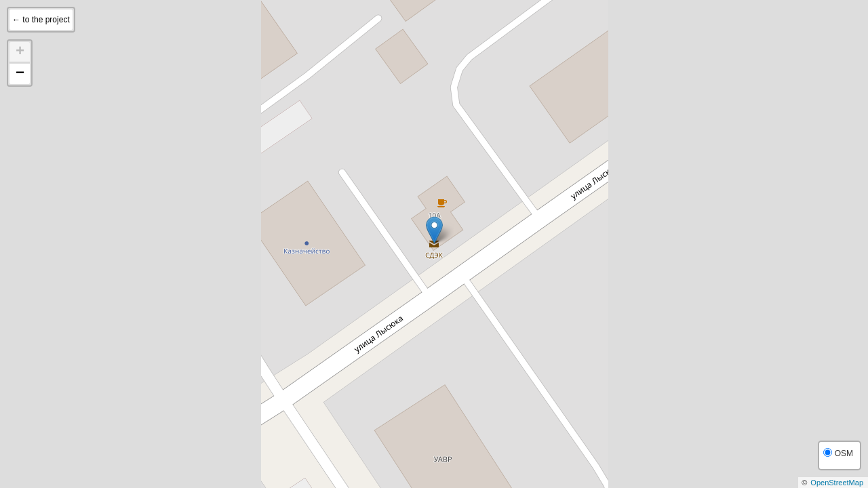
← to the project (41, 20)
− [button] (20, 74)
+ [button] (20, 52)
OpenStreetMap (837, 483)
